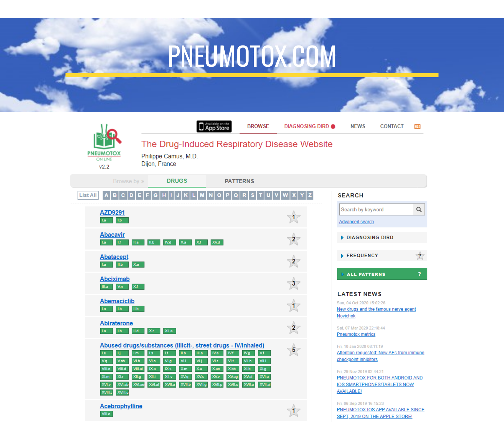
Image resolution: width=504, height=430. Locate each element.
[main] (252, 65)
